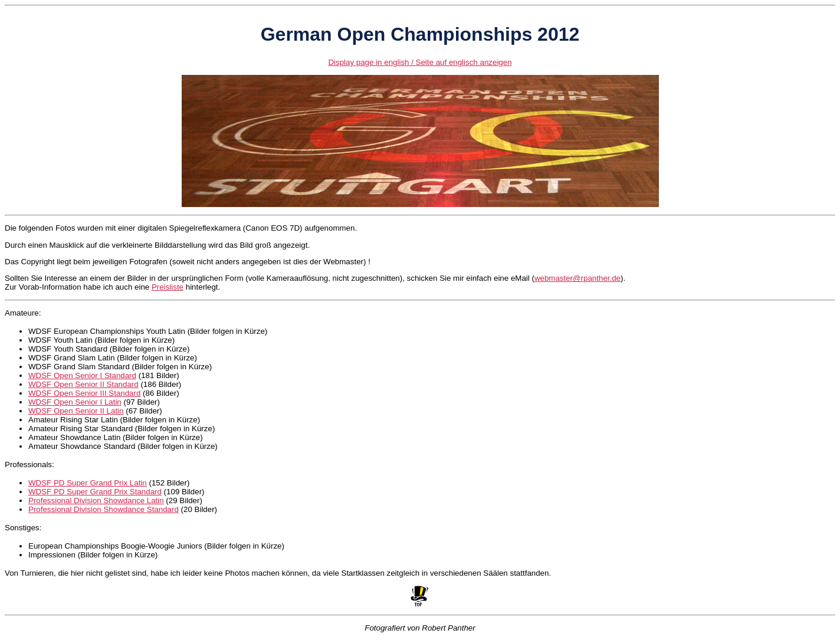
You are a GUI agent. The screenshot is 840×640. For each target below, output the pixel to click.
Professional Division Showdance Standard (104, 509)
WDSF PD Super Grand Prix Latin (88, 483)
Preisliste (168, 287)
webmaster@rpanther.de (577, 278)
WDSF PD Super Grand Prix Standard (95, 492)
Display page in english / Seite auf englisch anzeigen (420, 62)
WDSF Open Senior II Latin (76, 411)
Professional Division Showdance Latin (96, 500)
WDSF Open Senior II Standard (83, 384)
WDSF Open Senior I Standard (82, 375)
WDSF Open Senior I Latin (75, 402)
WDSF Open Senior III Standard (84, 393)
